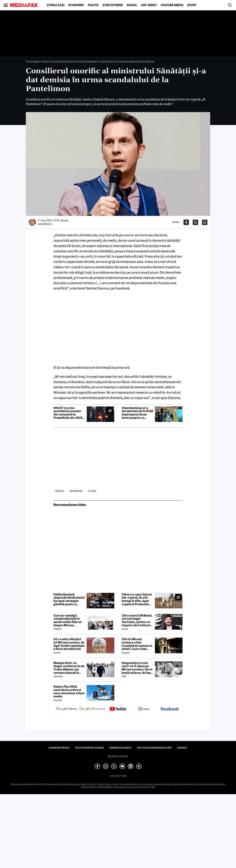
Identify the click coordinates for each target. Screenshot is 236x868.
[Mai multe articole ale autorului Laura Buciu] (32, 222)
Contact (182, 748)
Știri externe (113, 5)
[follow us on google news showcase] (92, 709)
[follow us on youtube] (118, 709)
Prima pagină (33, 61)
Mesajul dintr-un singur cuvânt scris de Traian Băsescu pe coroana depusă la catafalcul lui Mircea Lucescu (69, 668)
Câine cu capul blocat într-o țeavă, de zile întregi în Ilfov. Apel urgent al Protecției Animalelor (137, 599)
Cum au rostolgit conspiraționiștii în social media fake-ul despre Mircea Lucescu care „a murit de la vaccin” (69, 620)
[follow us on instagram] (144, 709)
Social (132, 5)
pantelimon (76, 491)
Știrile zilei (56, 5)
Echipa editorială (59, 748)
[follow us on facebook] (170, 709)
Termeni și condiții (120, 748)
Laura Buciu (45, 224)
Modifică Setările (118, 756)
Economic (76, 5)
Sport (192, 5)
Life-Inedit (149, 5)
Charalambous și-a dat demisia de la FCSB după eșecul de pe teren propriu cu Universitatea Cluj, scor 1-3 (137, 413)
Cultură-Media (172, 5)
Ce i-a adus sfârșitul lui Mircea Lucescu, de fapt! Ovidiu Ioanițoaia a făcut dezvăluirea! (69, 644)
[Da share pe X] (195, 222)
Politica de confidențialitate (154, 748)
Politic (93, 5)
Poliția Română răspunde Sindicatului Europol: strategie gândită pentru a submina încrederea (69, 599)
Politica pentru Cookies (89, 748)
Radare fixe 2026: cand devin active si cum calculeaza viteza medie (69, 691)
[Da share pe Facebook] (186, 222)
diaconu (60, 491)
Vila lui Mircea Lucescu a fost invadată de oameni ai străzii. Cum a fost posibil (137, 644)
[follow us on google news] (66, 709)
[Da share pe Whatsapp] (205, 222)
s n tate (92, 491)
